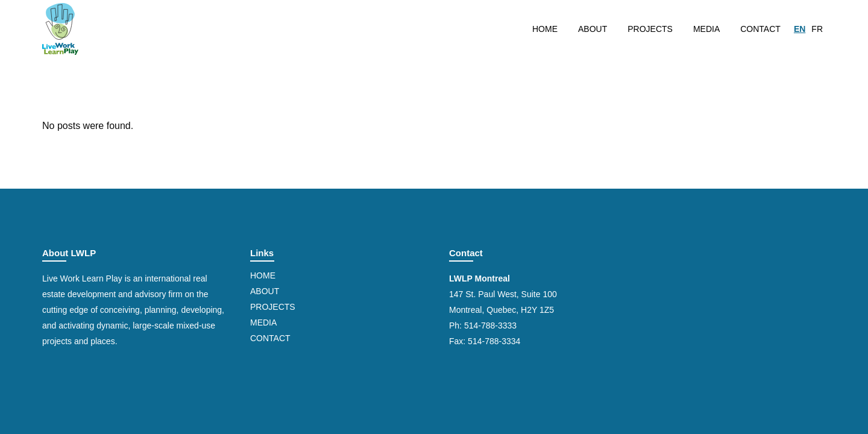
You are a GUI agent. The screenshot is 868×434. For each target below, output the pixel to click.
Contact (270, 338)
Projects (273, 307)
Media (263, 322)
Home (263, 275)
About (265, 291)
